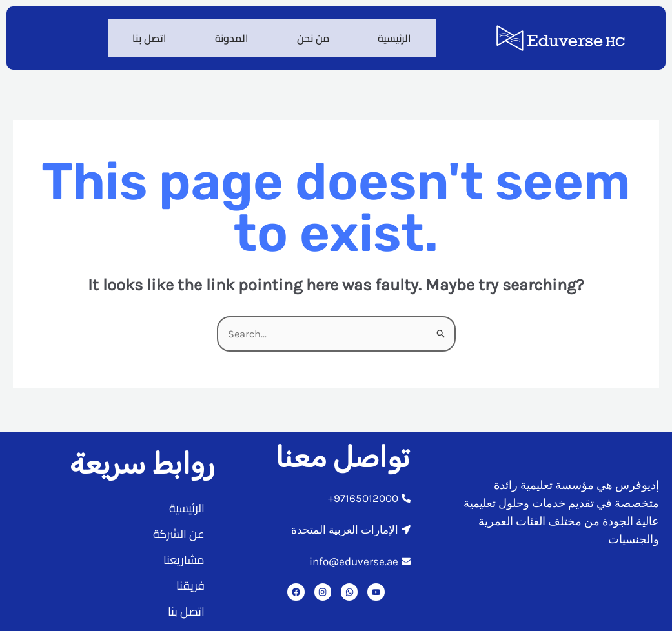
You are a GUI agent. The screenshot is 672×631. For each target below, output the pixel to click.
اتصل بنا (138, 34)
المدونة (224, 34)
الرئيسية (393, 34)
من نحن (309, 34)
